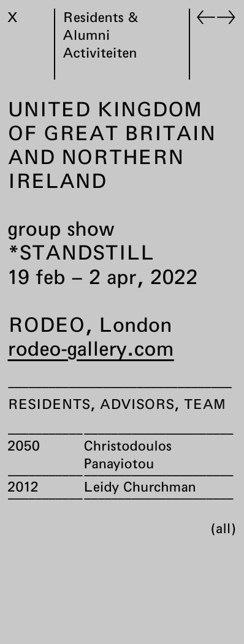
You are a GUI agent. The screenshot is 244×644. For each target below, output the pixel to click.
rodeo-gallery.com (91, 348)
